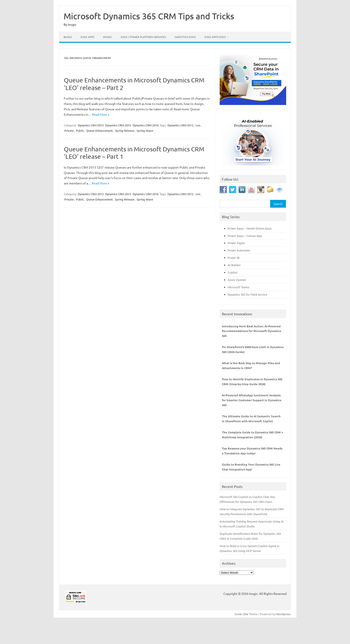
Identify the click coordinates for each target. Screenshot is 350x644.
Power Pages (236, 243)
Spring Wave (145, 131)
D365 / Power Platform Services (143, 37)
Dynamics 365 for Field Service (247, 294)
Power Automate (239, 250)
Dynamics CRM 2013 (91, 125)
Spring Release (125, 131)
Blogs (68, 37)
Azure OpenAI (237, 280)
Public (80, 131)
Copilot (233, 272)
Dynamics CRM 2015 (118, 125)
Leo (198, 125)
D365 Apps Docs (215, 37)
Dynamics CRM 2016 (146, 125)
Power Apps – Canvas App (245, 236)
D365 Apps (87, 37)
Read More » (101, 114)
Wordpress (283, 614)
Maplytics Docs (185, 37)
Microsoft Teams (239, 287)
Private (69, 131)
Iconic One (241, 614)
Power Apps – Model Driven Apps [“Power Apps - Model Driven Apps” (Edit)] (250, 228)
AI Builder (234, 265)
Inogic (107, 37)
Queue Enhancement (99, 131)
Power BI (234, 258)
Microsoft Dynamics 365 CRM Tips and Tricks (149, 16)
